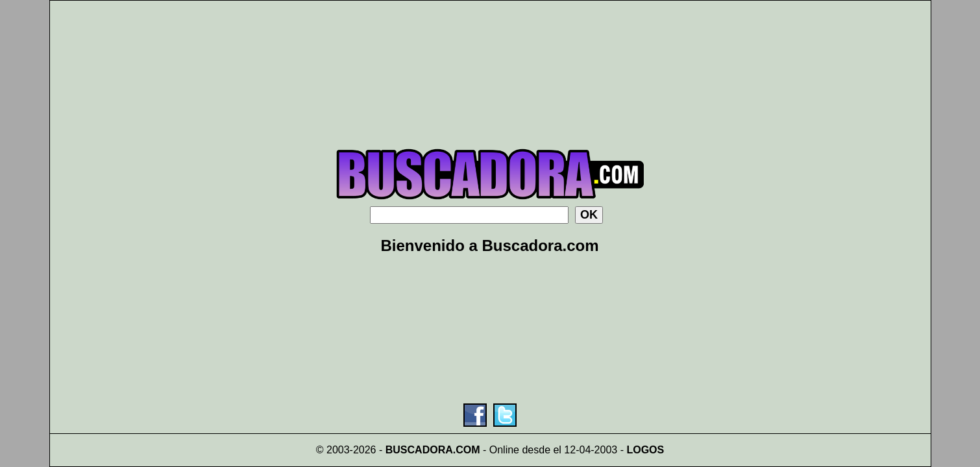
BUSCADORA (419, 450)
